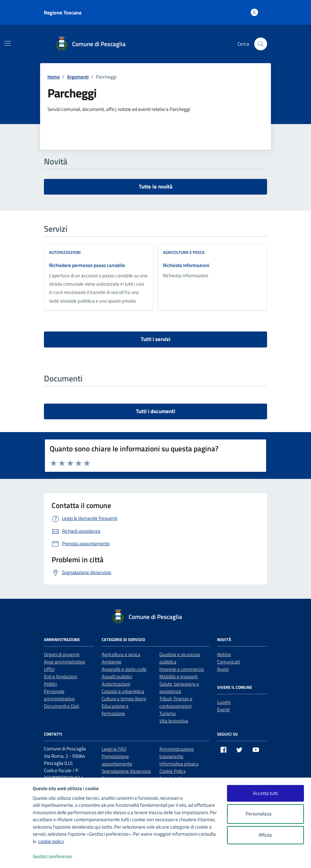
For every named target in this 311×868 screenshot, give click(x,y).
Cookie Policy (172, 771)
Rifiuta (265, 835)
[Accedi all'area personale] (254, 12)
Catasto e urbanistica (123, 691)
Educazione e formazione (115, 710)
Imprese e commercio (182, 669)
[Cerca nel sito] (261, 44)
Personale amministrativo (59, 695)
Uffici (49, 669)
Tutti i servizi (155, 339)
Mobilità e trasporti (178, 676)
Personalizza (265, 814)
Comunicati (228, 662)
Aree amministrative (65, 662)
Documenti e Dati (62, 706)
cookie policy (51, 841)
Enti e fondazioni (61, 676)
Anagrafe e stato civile (124, 669)
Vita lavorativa (174, 721)
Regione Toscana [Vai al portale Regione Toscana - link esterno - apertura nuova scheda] (63, 13)
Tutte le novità (156, 187)
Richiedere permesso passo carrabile (87, 265)
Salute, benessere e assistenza (179, 688)
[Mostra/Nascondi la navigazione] (8, 43)
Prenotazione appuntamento (117, 760)
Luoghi (224, 702)
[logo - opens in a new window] (17, 857)
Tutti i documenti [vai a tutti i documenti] (155, 411)
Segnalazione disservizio (126, 771)
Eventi (223, 709)
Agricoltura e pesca (184, 252)
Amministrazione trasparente (177, 753)
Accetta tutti (265, 793)
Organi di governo (62, 654)
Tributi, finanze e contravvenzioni (176, 702)
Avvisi (223, 669)
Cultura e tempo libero (124, 699)
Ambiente (112, 662)
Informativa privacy (179, 764)
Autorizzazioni (65, 252)
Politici (50, 684)
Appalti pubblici (117, 676)
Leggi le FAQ (114, 749)
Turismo (168, 713)
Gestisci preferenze (59, 857)
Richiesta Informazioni (186, 265)
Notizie (224, 654)
